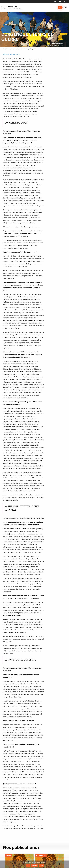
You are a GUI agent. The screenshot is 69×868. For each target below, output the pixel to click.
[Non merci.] (67, 864)
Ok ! (28, 865)
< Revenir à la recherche (11, 54)
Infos (41, 865)
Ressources (12, 49)
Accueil (5, 49)
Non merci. (35, 865)
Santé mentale (57, 43)
